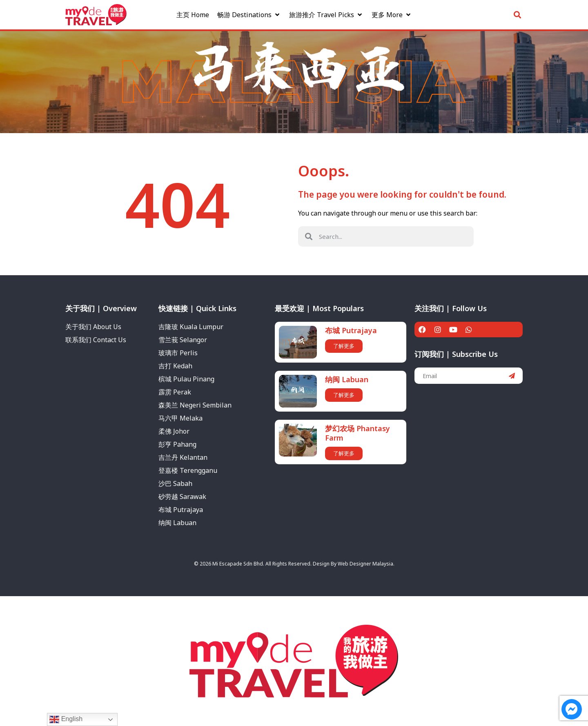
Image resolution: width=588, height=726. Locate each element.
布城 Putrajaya (351, 330)
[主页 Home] (193, 13)
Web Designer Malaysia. (366, 564)
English (66, 719)
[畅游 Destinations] (249, 13)
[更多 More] (392, 13)
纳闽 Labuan (347, 379)
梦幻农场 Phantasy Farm (357, 433)
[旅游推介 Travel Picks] (326, 13)
